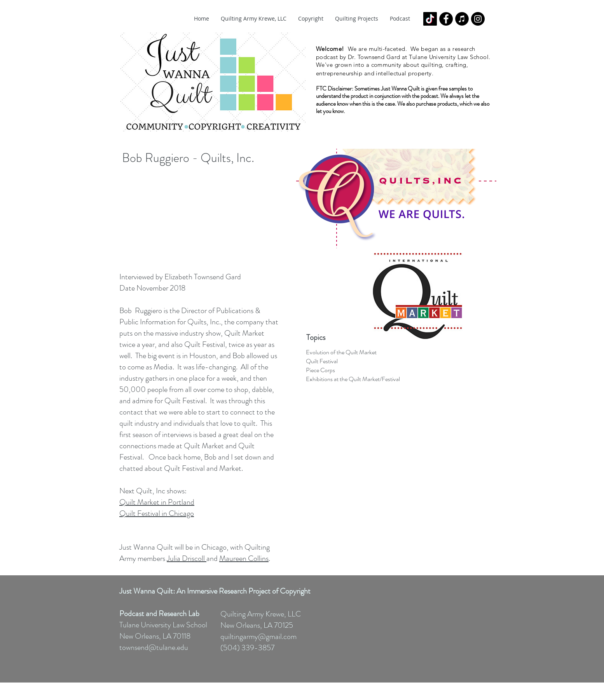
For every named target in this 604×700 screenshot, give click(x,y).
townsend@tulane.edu (154, 647)
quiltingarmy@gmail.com (258, 636)
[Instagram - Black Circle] (478, 19)
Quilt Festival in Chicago (157, 513)
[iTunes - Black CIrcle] (462, 19)
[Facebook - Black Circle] (446, 19)
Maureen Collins (244, 558)
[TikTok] (430, 19)
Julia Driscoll (187, 558)
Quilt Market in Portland (157, 502)
